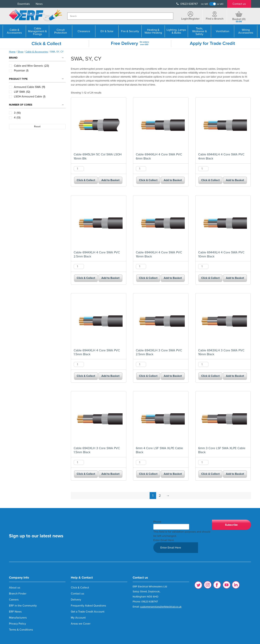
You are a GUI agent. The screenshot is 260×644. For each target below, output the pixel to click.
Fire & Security (130, 31)
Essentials (24, 4)
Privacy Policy (17, 624)
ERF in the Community (23, 606)
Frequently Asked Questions (88, 606)
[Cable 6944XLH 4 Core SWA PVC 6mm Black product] (161, 125)
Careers (14, 600)
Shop (20, 52)
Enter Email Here (164, 540)
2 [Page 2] (160, 496)
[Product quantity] (79, 169)
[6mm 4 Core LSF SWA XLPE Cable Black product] (161, 419)
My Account (78, 618)
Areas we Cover (81, 624)
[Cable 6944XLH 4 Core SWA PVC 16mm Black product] (161, 223)
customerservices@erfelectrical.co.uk (161, 607)
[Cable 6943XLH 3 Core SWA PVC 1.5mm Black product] (99, 419)
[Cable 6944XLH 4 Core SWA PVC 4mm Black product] (223, 125)
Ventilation (223, 31)
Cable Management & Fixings (37, 31)
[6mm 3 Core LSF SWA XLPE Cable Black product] (223, 419)
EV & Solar (107, 31)
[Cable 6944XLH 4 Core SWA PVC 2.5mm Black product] (99, 223)
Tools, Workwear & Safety (200, 31)
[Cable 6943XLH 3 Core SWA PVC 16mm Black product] (223, 321)
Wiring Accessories (246, 31)
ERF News (15, 612)
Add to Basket (110, 180)
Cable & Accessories (14, 31)
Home (12, 52)
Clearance (84, 31)
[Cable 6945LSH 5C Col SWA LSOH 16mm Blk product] (99, 125)
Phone (157, 522)
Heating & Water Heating (153, 31)
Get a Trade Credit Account (88, 612)
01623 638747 (187, 4)
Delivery (76, 600)
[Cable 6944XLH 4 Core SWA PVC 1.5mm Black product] (99, 321)
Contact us (239, 4)
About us (15, 588)
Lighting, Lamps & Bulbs (176, 31)
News (39, 4)
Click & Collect (86, 180)
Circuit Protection (61, 31)
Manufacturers (18, 618)
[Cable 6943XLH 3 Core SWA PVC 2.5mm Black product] (161, 321)
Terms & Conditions (21, 630)
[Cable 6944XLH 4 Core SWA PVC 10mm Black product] (223, 223)
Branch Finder (18, 594)
